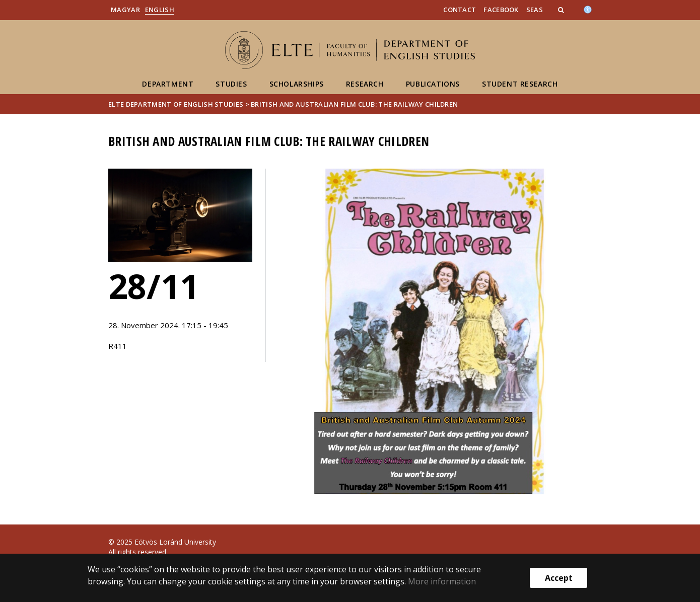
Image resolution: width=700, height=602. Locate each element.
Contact (460, 10)
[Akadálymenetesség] (588, 9)
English (160, 10)
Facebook (501, 10)
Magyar (125, 10)
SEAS (535, 10)
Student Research (520, 84)
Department (168, 84)
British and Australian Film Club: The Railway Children (354, 104)
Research (365, 84)
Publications (433, 84)
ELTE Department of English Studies (176, 104)
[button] (562, 10)
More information (442, 581)
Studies (231, 84)
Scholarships (297, 84)
